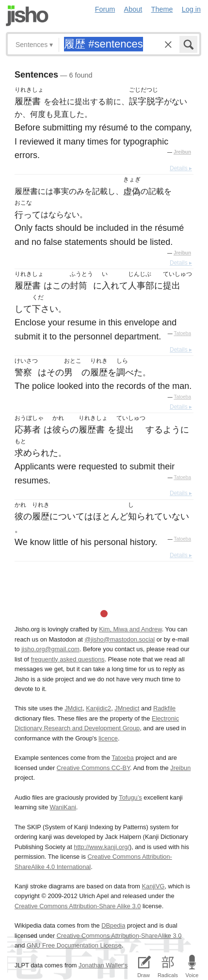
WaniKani (63, 807)
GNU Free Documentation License (74, 945)
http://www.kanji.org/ (102, 847)
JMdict (73, 708)
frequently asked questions (67, 659)
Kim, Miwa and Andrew (130, 629)
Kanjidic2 (98, 708)
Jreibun (182, 152)
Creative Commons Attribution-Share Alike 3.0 (78, 906)
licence (108, 738)
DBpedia (113, 925)
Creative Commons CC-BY (93, 768)
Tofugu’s (130, 797)
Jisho (27, 16)
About (133, 9)
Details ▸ (181, 168)
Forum (105, 9)
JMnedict (127, 708)
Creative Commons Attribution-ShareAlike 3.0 (119, 936)
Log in (191, 9)
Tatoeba (182, 333)
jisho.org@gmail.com (50, 649)
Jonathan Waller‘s (103, 965)
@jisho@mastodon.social (120, 639)
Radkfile (164, 708)
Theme (162, 9)
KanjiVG (153, 886)
